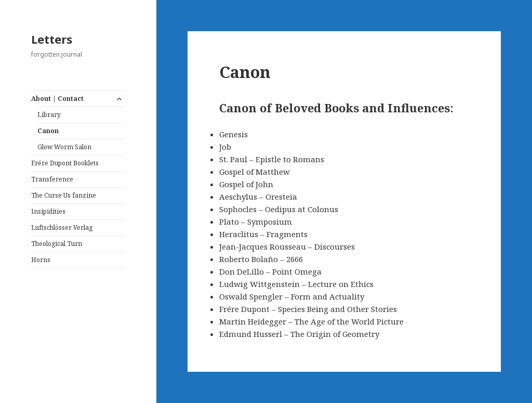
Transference (52, 179)
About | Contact (57, 99)
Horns (41, 260)
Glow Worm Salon (64, 147)
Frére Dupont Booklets (65, 163)
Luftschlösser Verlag (62, 227)
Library (49, 115)
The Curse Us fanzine (64, 195)
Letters (52, 39)
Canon (48, 131)
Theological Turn (57, 244)
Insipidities (48, 211)
